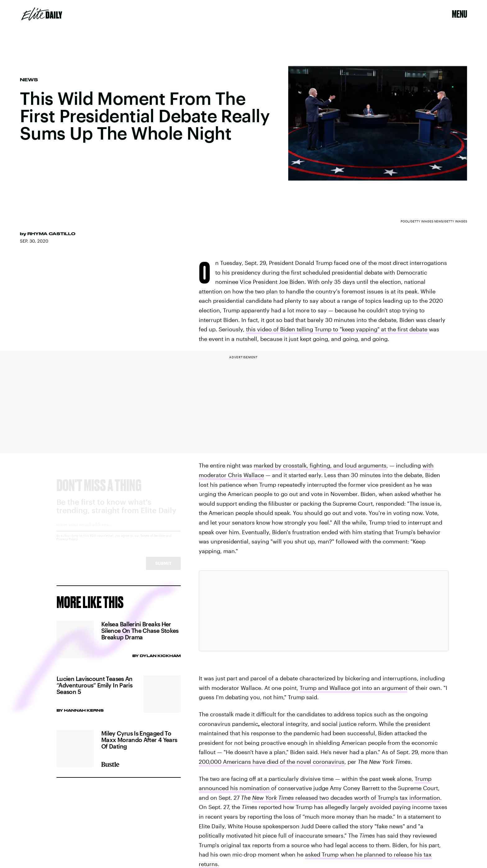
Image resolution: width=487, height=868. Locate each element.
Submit (163, 569)
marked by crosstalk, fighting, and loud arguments (320, 465)
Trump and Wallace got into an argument (353, 688)
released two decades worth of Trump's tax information (346, 798)
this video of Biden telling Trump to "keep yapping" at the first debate (337, 329)
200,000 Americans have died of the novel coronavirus (272, 762)
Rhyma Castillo (51, 234)
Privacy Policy (67, 544)
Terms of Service (153, 541)
